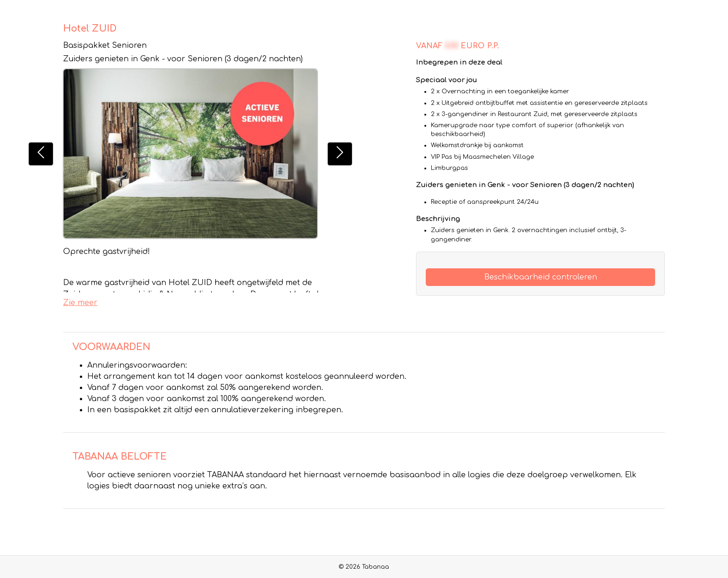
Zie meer (80, 303)
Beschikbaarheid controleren (541, 277)
